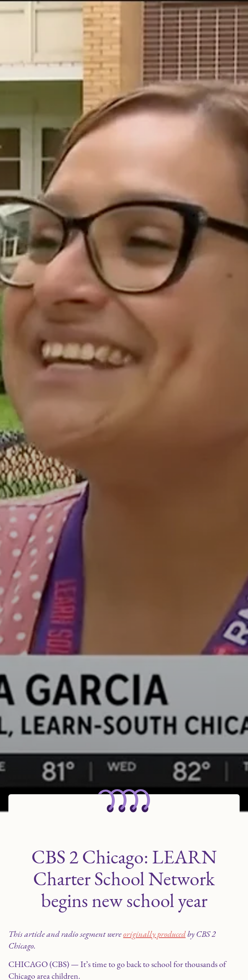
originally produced (154, 934)
